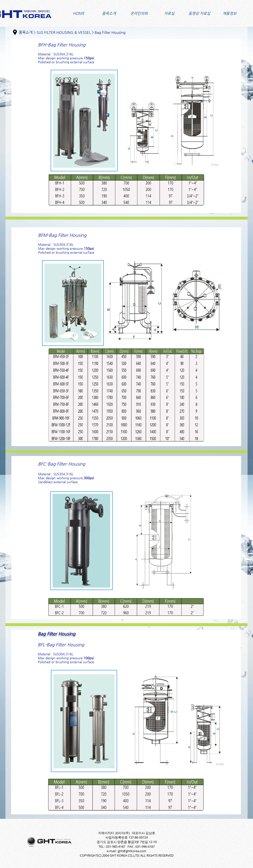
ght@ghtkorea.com (132, 851)
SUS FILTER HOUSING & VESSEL (64, 32)
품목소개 (26, 32)
